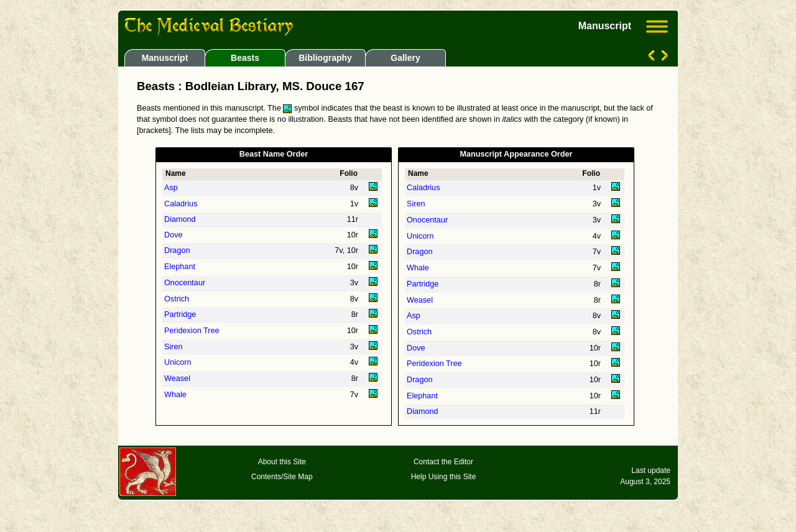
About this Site (282, 462)
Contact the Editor (443, 462)
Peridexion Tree (192, 331)
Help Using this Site (444, 477)
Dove (174, 235)
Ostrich (177, 299)
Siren (174, 347)
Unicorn (178, 362)
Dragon (177, 250)
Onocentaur (185, 283)
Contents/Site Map (282, 477)
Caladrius (181, 204)
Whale (175, 395)
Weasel (177, 378)
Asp (171, 188)
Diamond (180, 219)
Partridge (180, 314)
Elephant (180, 267)
